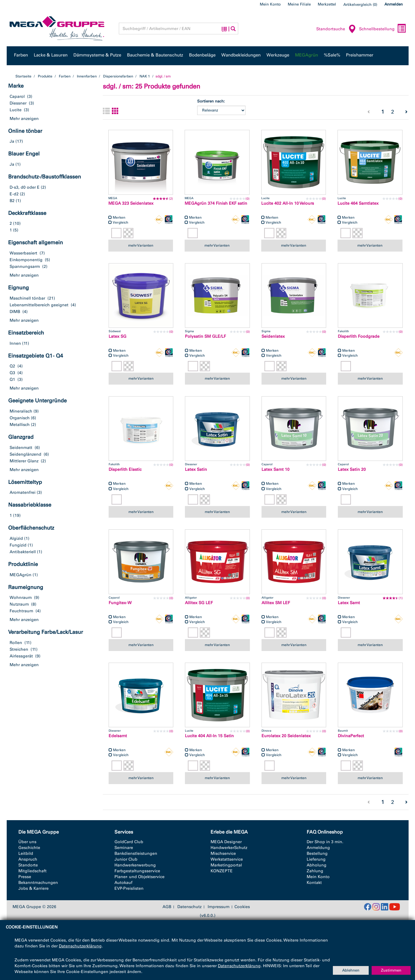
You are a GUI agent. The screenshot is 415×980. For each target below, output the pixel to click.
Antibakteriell (23, 552)
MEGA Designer (226, 842)
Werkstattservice (227, 859)
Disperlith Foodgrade (359, 336)
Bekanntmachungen (38, 883)
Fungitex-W (120, 603)
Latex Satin (196, 469)
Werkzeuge (278, 55)
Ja (12, 141)
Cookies (242, 907)
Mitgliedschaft (32, 871)
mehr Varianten (141, 245)
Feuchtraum (21, 611)
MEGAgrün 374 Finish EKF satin (216, 203)
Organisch (20, 418)
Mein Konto (270, 4)
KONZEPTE (222, 871)
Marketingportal (226, 865)
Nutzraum (19, 604)
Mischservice (223, 853)
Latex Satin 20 (352, 469)
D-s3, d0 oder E (25, 187)
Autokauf (123, 883)
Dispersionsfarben (118, 76)
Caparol (17, 97)
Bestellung (317, 853)
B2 (12, 201)
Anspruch (28, 859)
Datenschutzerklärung (80, 946)
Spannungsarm (25, 267)
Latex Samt (349, 603)
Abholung (317, 865)
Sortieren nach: (211, 101)
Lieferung (316, 859)
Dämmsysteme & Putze (97, 55)
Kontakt (314, 883)
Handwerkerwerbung (135, 865)
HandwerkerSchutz (229, 848)
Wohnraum (21, 598)
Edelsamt (118, 736)
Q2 (12, 366)
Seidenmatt (21, 448)
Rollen (16, 643)
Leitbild (26, 853)
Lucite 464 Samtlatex (358, 203)
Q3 (12, 373)
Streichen (19, 649)
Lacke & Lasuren (51, 55)
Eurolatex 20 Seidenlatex (286, 736)
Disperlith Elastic (125, 469)
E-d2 (14, 194)
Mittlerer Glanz (24, 461)
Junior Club (126, 859)
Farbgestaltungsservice (137, 871)
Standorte (28, 865)
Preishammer (360, 55)
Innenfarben (87, 76)
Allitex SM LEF (276, 603)
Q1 (12, 380)
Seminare (124, 848)
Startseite (23, 76)
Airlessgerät (21, 656)
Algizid (16, 538)
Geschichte (29, 848)
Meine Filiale (299, 4)
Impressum (219, 907)
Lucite (16, 110)
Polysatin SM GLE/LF (205, 336)
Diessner (18, 103)
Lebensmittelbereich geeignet (39, 305)
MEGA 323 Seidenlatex (131, 203)
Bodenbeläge (202, 55)
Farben (21, 55)
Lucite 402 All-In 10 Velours (288, 203)
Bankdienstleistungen (136, 853)
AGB (167, 907)
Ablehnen (351, 970)
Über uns (27, 842)
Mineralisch (21, 411)
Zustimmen (391, 970)
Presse (25, 877)
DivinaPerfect (351, 736)
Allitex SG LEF (199, 603)
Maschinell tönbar (27, 298)
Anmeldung (318, 848)
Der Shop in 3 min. (325, 842)
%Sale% (332, 55)
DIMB (15, 312)
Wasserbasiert (23, 253)
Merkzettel (327, 4)
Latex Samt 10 (276, 469)
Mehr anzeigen (24, 119)
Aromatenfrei (23, 492)
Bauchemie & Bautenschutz (155, 55)
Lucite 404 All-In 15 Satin (209, 736)
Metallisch (20, 425)
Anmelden (394, 4)
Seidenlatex (273, 336)
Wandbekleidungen (241, 55)
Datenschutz (189, 907)
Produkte (45, 76)
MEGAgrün (307, 55)
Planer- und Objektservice (139, 877)
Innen (15, 343)
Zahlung (315, 871)
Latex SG (118, 336)
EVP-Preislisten (129, 888)
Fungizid (18, 545)
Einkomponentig (26, 260)
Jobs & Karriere (33, 888)
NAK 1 (145, 76)
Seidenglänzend (25, 454)
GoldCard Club (129, 842)
